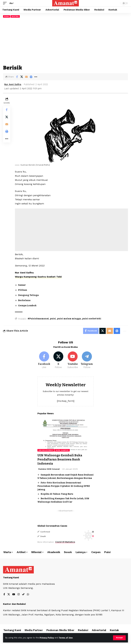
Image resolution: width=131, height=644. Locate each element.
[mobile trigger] (6, 3)
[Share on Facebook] (17, 77)
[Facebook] (44, 360)
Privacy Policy (47, 638)
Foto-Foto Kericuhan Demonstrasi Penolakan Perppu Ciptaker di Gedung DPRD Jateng (64, 486)
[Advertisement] (65, 41)
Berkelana (24, 300)
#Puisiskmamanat (38, 319)
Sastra (15, 16)
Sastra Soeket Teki (50, 277)
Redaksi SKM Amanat (49, 469)
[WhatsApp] (28, 594)
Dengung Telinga (28, 295)
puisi (53, 319)
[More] (36, 77)
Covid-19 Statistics (65, 542)
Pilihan (23, 290)
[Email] (26, 77)
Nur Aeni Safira (13, 84)
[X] (58, 360)
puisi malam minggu (69, 319)
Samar (22, 285)
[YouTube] (14, 594)
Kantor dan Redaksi (14, 604)
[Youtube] (73, 360)
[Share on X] (22, 77)
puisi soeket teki (92, 319)
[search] (117, 3)
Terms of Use (66, 638)
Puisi (7, 16)
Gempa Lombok (27, 305)
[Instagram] (19, 594)
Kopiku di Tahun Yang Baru (57, 494)
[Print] (31, 77)
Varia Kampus (62, 450)
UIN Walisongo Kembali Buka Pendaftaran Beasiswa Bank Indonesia (60, 459)
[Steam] (23, 594)
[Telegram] (87, 360)
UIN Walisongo (46, 450)
